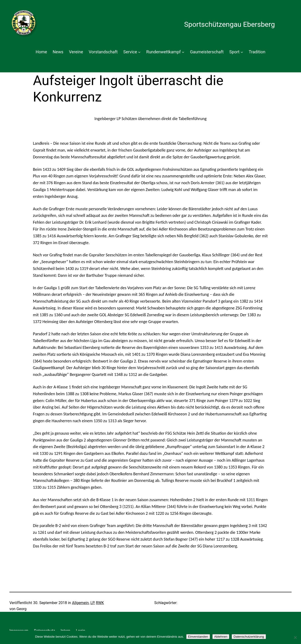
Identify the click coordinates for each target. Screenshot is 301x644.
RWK (100, 603)
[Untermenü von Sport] (242, 52)
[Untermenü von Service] (139, 52)
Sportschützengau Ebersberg (230, 24)
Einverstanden (198, 637)
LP (92, 603)
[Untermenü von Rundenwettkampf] (183, 52)
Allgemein (80, 603)
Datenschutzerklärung (249, 637)
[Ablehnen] (295, 637)
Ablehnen (221, 637)
